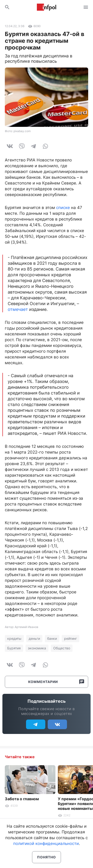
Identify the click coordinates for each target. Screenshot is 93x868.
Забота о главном (22, 799)
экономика (37, 648)
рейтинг (70, 638)
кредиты (14, 638)
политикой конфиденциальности (46, 843)
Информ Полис (46, 7)
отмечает (18, 309)
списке (63, 208)
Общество (62, 648)
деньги (34, 638)
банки (52, 638)
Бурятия (14, 648)
